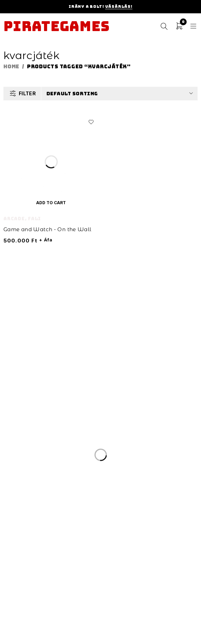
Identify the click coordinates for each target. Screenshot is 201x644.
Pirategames (56, 26)
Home (11, 67)
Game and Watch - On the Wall (47, 229)
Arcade (14, 219)
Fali (34, 219)
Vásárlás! (119, 6)
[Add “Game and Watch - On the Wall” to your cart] (51, 202)
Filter (27, 93)
